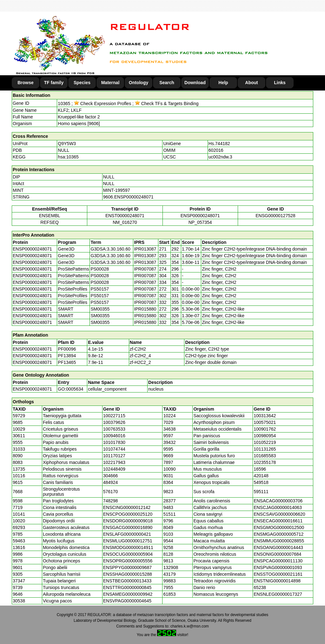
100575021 (265, 422)
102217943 (114, 462)
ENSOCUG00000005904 (128, 554)
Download (195, 83)
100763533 (114, 429)
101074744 (114, 449)
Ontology (139, 83)
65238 (260, 587)
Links (280, 83)
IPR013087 (145, 249)
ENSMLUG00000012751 (128, 541)
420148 (261, 476)
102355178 (265, 462)
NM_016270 (125, 222)
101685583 (265, 456)
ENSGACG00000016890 (128, 527)
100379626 (114, 422)
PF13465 (67, 362)
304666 (111, 476)
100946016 (114, 436)
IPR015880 (145, 309)
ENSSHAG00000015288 (128, 574)
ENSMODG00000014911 (128, 547)
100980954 (265, 436)
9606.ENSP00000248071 (128, 197)
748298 (111, 501)
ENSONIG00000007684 (277, 554)
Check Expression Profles (103, 104)
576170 (111, 492)
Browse (26, 83)
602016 (216, 150)
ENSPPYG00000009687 (127, 567)
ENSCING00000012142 (127, 507)
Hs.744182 (219, 144)
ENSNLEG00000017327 (278, 594)
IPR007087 (145, 269)
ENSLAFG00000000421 (127, 534)
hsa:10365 (68, 157)
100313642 (265, 416)
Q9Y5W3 (67, 144)
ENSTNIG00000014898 (277, 581)
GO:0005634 (70, 389)
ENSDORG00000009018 (128, 521)
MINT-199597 (117, 190)
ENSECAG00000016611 (278, 521)
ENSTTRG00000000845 (127, 587)
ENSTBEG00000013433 (127, 581)
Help (223, 83)
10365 (64, 104)
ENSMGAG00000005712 (279, 534)
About (251, 83)
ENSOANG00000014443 (278, 547)
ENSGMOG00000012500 (279, 527)
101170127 (114, 456)
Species (82, 83)
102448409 (114, 469)
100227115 (114, 416)
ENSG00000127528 (275, 216)
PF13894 (67, 356)
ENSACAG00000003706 (278, 501)
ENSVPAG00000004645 (127, 601)
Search (167, 83)
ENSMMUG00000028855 (279, 541)
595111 (261, 492)
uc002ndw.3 (220, 157)
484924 (111, 482)
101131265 (265, 449)
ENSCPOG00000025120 (128, 514)
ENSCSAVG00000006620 (279, 514)
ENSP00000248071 (200, 216)
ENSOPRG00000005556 (128, 561)
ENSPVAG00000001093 (278, 567)
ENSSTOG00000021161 (278, 574)
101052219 (265, 442)
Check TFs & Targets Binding (167, 104)
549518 (261, 482)
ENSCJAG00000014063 (278, 507)
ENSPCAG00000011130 (278, 561)
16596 (260, 469)
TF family (54, 83)
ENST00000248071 (125, 216)
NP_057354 (200, 222)
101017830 (114, 442)
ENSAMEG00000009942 (128, 594)
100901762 (265, 429)
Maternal (110, 83)
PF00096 (67, 349)
